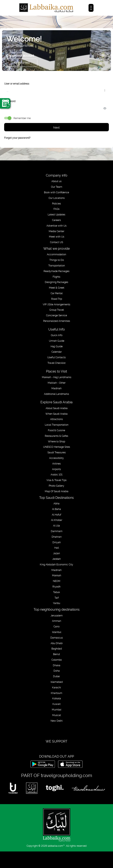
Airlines (56, 463)
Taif (57, 598)
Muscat (57, 715)
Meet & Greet (57, 288)
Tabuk (56, 592)
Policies (56, 203)
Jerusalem (57, 615)
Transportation (57, 265)
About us (56, 181)
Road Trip (57, 299)
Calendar (57, 352)
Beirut (56, 654)
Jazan (56, 553)
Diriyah (57, 542)
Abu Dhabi (57, 643)
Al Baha (56, 509)
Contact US (56, 242)
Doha (57, 671)
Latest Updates (56, 214)
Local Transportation (57, 425)
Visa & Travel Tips (56, 480)
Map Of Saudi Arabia (57, 491)
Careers (56, 220)
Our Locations (57, 198)
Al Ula (56, 525)
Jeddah (56, 559)
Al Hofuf (56, 515)
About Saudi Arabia (57, 408)
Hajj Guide (57, 346)
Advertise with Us (56, 226)
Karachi (56, 687)
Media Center (56, 231)
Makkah (57, 575)
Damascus (57, 638)
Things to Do (57, 260)
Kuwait (56, 704)
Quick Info (57, 335)
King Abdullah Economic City (56, 564)
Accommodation (56, 254)
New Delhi (57, 721)
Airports (56, 469)
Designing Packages (56, 282)
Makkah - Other (57, 383)
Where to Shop (56, 441)
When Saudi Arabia (56, 414)
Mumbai (57, 709)
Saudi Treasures (57, 452)
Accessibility (56, 458)
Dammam (57, 531)
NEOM (57, 581)
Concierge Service (56, 315)
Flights (56, 277)
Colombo (57, 660)
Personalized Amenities (57, 321)
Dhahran (57, 537)
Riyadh (56, 586)
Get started (22, 62)
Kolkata (57, 698)
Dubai (56, 676)
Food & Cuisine (56, 430)
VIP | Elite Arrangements (56, 304)
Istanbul (57, 632)
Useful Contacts (56, 357)
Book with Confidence (56, 192)
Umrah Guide (57, 341)
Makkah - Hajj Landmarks (57, 377)
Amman (57, 621)
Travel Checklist (56, 363)
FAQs (56, 209)
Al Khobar (57, 520)
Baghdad (57, 648)
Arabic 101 (56, 474)
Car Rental (57, 293)
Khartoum (56, 693)
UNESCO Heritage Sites (57, 447)
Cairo (56, 626)
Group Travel (57, 310)
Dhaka (57, 665)
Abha (56, 503)
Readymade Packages (56, 271)
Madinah (56, 388)
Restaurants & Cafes (56, 436)
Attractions (56, 419)
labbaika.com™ (56, 846)
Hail (57, 548)
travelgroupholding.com (66, 775)
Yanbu (56, 603)
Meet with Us (57, 236)
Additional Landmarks (56, 394)
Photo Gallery (56, 486)
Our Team (57, 187)
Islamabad (57, 682)
